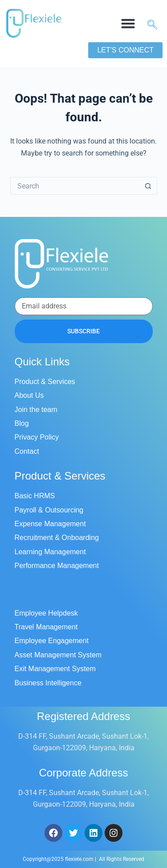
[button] (128, 24)
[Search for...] (75, 186)
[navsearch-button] (149, 24)
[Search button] (148, 186)
